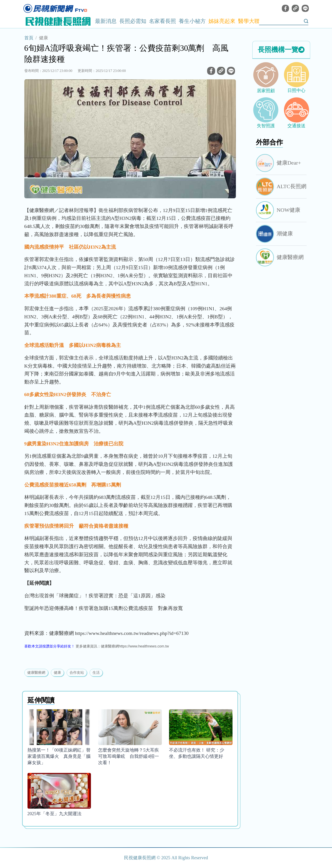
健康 (43, 38)
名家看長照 (163, 21)
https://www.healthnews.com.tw (144, 646)
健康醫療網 (36, 673)
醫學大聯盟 (252, 21)
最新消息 (106, 21)
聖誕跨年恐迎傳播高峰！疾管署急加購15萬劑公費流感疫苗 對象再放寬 (104, 608)
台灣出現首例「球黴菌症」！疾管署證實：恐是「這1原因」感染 (95, 596)
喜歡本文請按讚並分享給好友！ (50, 646)
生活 (96, 673)
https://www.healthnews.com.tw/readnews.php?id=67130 (132, 633)
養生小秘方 (192, 21)
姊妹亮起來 (222, 21)
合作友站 (77, 673)
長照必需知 (133, 21)
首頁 (29, 38)
